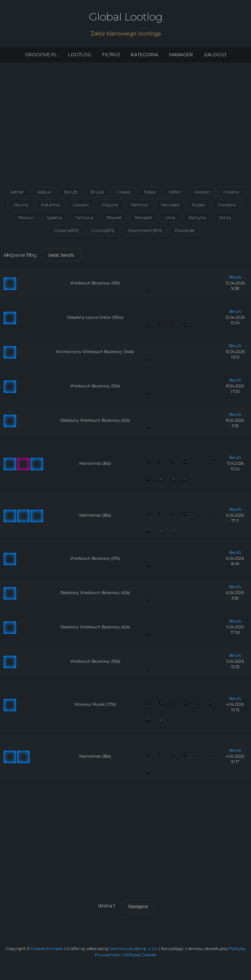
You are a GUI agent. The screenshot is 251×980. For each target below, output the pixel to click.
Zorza (225, 218)
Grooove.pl (41, 55)
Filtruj (111, 55)
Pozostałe (185, 230)
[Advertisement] (125, 127)
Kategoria (144, 55)
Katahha (50, 205)
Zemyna (197, 218)
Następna (138, 907)
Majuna (110, 205)
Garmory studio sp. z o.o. (134, 949)
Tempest (143, 218)
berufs (235, 277)
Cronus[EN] (103, 230)
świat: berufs (61, 255)
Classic (124, 192)
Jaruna (21, 205)
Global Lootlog (126, 17)
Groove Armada (47, 949)
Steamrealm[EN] (145, 230)
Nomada (170, 205)
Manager (181, 55)
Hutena (231, 192)
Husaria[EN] (66, 230)
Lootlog (80, 55)
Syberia (54, 218)
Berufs (71, 192)
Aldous (44, 192)
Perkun (26, 218)
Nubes (199, 205)
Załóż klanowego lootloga (126, 34)
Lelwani (81, 205)
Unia (170, 218)
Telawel (114, 218)
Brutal (97, 192)
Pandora (227, 205)
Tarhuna (84, 218)
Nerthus (140, 205)
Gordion (202, 192)
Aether (17, 192)
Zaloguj (215, 55)
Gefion (175, 192)
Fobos (150, 192)
